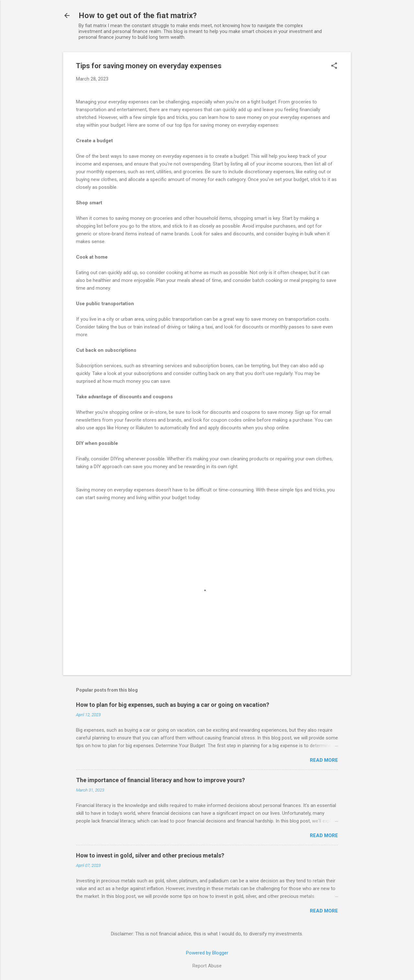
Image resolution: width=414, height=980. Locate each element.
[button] (334, 66)
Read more (324, 760)
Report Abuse (207, 966)
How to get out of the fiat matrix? (138, 16)
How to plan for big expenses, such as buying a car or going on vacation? (173, 705)
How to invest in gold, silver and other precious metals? (150, 855)
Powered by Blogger (207, 953)
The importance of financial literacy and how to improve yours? (160, 780)
